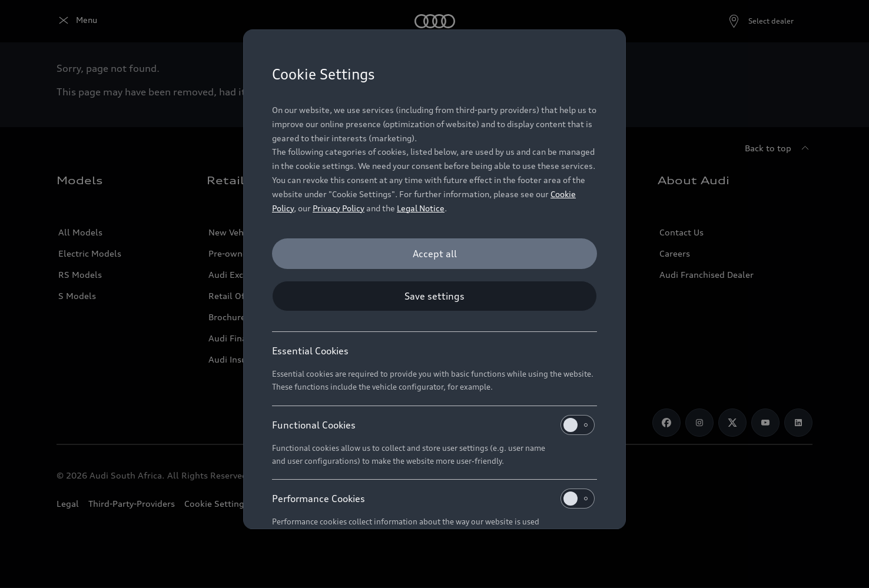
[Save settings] (434, 296)
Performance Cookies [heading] (433, 499)
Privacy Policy (339, 208)
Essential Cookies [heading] (310, 351)
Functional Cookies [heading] (433, 425)
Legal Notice (421, 208)
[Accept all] (434, 254)
